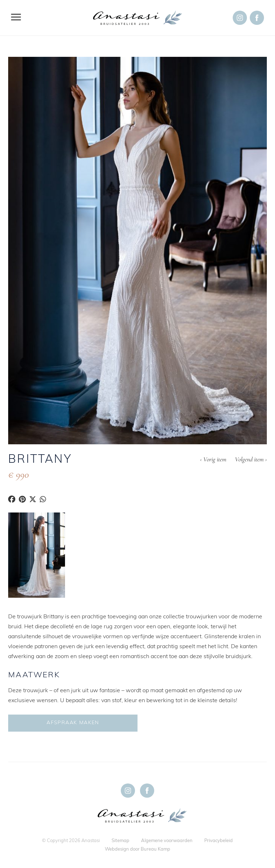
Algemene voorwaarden (167, 841)
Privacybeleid (219, 841)
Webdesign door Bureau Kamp (137, 849)
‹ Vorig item (213, 460)
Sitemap (120, 841)
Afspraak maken (73, 723)
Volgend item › (251, 460)
